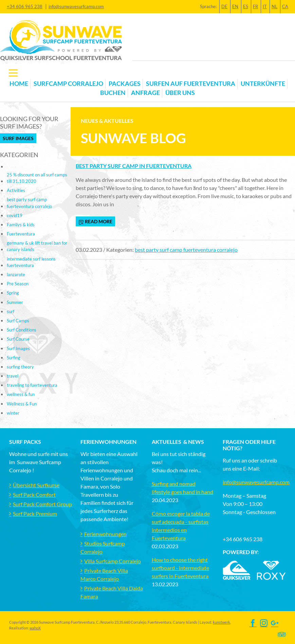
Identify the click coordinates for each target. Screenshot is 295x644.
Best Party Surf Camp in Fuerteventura (134, 166)
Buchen (113, 93)
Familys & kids (21, 225)
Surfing (14, 358)
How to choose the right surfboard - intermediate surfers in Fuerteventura (180, 568)
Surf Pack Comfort (34, 495)
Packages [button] (125, 84)
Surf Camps (18, 321)
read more (95, 222)
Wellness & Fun (22, 404)
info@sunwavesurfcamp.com (76, 6)
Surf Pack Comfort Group (42, 504)
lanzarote (16, 274)
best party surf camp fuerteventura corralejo (186, 250)
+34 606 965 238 (25, 6)
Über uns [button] (180, 93)
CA (285, 6)
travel (13, 376)
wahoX (35, 628)
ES (246, 6)
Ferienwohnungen (105, 534)
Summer (15, 302)
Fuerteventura (21, 234)
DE (224, 6)
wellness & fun (21, 394)
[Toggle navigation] (13, 73)
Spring (13, 293)
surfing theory (20, 367)
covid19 (15, 215)
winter (13, 413)
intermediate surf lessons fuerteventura (31, 262)
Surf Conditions (22, 330)
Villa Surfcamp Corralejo (113, 561)
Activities (16, 190)
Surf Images (18, 138)
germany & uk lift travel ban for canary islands (37, 246)
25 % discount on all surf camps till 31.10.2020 (37, 178)
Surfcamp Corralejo (68, 84)
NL (274, 6)
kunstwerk (222, 622)
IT (265, 6)
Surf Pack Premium (35, 514)
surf (11, 311)
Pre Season (18, 284)
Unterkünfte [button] (263, 84)
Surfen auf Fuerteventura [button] (191, 84)
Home (19, 84)
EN (235, 6)
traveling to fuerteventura (32, 385)
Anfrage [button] (145, 93)
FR (255, 6)
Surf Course (18, 339)
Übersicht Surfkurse (36, 485)
